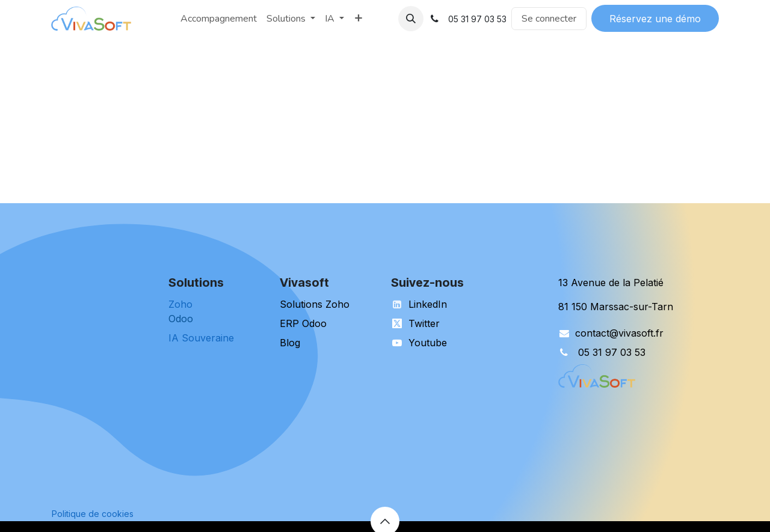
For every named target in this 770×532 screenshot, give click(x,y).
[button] (411, 19)
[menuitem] (171, 19)
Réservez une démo (655, 19)
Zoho (180, 304)
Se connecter (549, 19)
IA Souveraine (201, 338)
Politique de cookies (93, 514)
